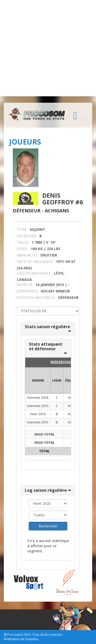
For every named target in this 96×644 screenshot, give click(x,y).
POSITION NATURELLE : (37, 297)
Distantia (31, 639)
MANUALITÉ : (28, 255)
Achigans (57, 211)
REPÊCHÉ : (25, 285)
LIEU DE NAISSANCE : (35, 273)
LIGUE (57, 380)
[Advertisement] (48, 48)
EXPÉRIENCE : (28, 291)
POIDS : (23, 249)
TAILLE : (23, 242)
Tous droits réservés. (48, 635)
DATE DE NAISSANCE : (36, 262)
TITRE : (23, 229)
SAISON (38, 380)
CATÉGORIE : (27, 236)
